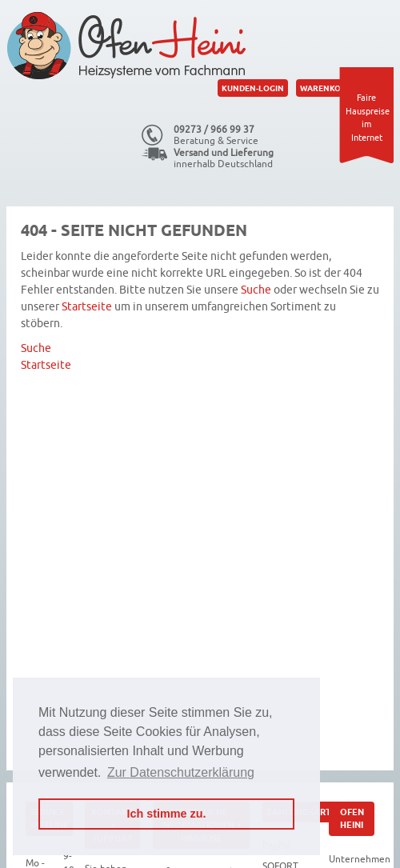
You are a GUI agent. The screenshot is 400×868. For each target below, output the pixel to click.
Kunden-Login (253, 88)
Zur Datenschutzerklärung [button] (181, 772)
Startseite (87, 307)
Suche (256, 290)
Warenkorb (326, 88)
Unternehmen (360, 859)
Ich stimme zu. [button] (166, 814)
